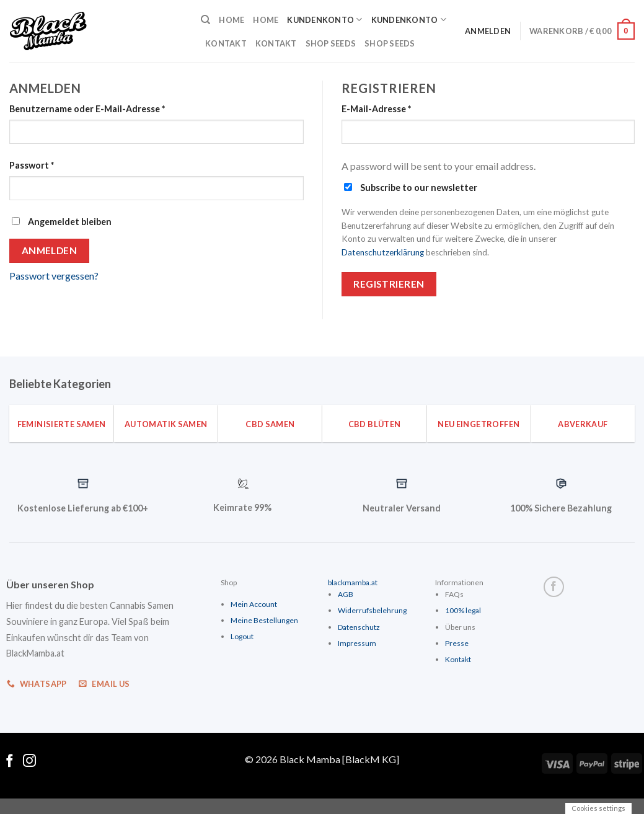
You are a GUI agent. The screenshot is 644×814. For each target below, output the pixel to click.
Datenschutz (359, 627)
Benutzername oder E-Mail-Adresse (87, 109)
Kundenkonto (324, 20)
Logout (242, 636)
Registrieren (389, 284)
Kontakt (226, 43)
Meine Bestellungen (264, 620)
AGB (346, 594)
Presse (457, 643)
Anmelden (50, 250)
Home (232, 20)
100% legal (463, 610)
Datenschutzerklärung (383, 252)
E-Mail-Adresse (376, 109)
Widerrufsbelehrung (372, 610)
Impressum (357, 643)
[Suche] (205, 20)
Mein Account (254, 604)
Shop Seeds (331, 43)
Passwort (32, 165)
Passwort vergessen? (54, 276)
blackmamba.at (353, 582)
